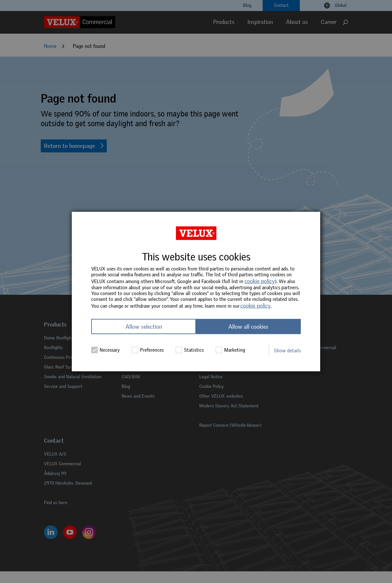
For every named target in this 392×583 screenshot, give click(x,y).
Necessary (105, 350)
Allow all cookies (248, 326)
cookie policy (260, 281)
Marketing (230, 350)
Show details (287, 350)
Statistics (190, 350)
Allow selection (144, 326)
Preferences (148, 350)
